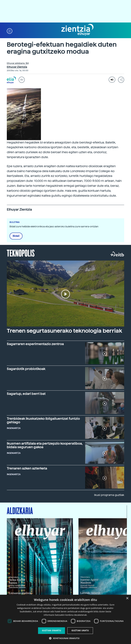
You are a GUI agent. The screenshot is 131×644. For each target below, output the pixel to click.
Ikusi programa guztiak (109, 495)
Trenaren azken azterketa (27, 468)
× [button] (127, 598)
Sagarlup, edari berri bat (26, 394)
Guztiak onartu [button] (52, 630)
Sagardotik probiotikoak (26, 369)
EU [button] (22, 80)
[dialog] (65, 619)
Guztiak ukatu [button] (80, 630)
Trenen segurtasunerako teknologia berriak (64, 331)
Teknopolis (21, 253)
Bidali (16, 236)
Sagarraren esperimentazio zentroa (35, 344)
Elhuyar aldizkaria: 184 (18, 63)
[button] (10, 31)
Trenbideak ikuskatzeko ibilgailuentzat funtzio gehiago (43, 420)
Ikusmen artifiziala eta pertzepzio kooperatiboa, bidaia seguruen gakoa (45, 445)
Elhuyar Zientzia (17, 67)
